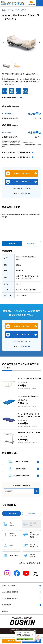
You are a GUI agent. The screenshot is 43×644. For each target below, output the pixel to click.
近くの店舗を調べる (22, 182)
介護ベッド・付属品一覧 (21, 9)
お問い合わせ (12, 641)
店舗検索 (32, 641)
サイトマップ (6, 605)
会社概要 (5, 611)
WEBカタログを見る (20, 193)
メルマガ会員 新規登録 (10, 592)
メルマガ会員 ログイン (10, 598)
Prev (4, 42)
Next (39, 42)
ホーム (4, 9)
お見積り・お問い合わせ (22, 173)
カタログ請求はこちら (21, 189)
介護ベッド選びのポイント (11, 98)
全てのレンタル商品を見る (29, 563)
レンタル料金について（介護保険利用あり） (17, 152)
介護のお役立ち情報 (9, 586)
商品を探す (10, 9)
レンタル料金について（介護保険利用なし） (17, 157)
